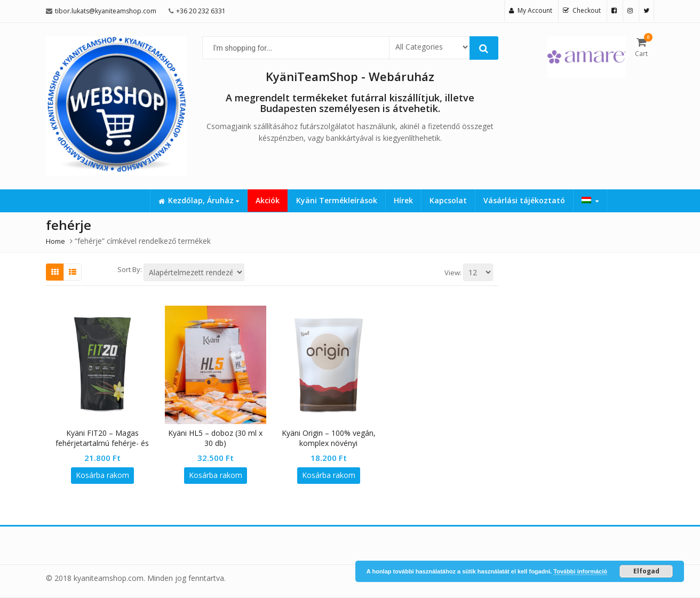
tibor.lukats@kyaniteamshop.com (106, 11)
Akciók (268, 200)
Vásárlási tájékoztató (524, 200)
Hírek (403, 200)
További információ (580, 571)
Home (55, 241)
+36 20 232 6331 (201, 11)
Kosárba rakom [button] (102, 475)
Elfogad (646, 571)
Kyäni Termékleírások (337, 200)
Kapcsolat (448, 200)
